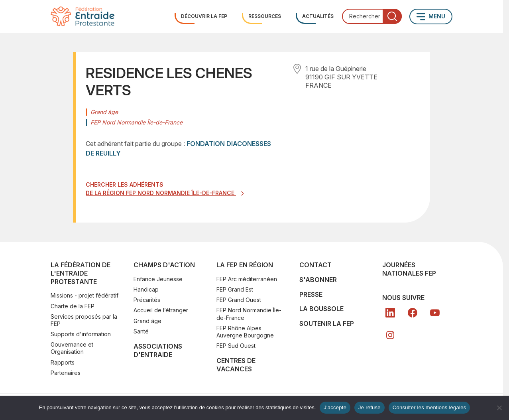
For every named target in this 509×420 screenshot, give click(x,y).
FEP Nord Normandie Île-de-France (249, 314)
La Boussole (321, 309)
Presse (311, 294)
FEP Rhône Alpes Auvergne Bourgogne (245, 332)
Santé (141, 331)
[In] (390, 335)
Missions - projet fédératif (85, 295)
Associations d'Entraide (158, 350)
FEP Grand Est (235, 289)
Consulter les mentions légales (429, 407)
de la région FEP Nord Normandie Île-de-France (161, 193)
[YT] (435, 313)
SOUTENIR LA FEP (327, 323)
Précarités (147, 300)
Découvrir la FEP (204, 16)
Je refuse (369, 407)
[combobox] (372, 16)
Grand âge (147, 321)
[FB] (413, 313)
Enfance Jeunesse (158, 279)
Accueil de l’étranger (161, 310)
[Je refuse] (499, 408)
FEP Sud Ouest (236, 346)
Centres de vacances (236, 365)
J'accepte (335, 407)
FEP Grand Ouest (239, 300)
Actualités (318, 16)
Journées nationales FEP (409, 269)
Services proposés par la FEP (84, 320)
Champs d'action (164, 265)
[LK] (390, 313)
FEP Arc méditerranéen (247, 279)
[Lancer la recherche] (392, 16)
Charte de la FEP (73, 306)
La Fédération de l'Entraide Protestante (81, 273)
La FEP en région (245, 265)
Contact (315, 265)
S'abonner (318, 280)
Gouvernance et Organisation (72, 348)
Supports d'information (81, 334)
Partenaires (66, 373)
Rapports (63, 362)
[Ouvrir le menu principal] (431, 17)
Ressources (265, 16)
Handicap (146, 289)
